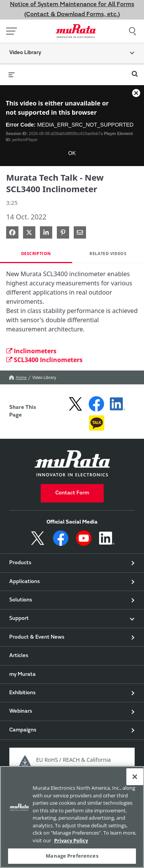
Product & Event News (37, 637)
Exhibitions (22, 693)
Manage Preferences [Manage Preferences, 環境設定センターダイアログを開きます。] (72, 856)
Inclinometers (31, 351)
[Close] (135, 777)
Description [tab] (36, 253)
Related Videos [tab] (108, 253)
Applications (25, 582)
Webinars (21, 712)
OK (72, 153)
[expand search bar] (135, 71)
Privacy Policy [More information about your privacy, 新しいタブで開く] (71, 840)
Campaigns (23, 730)
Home (18, 377)
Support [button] (19, 619)
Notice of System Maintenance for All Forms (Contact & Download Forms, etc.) (72, 10)
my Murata (22, 675)
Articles (19, 656)
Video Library (44, 377)
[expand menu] (12, 74)
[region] (72, 817)
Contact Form (72, 493)
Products (20, 563)
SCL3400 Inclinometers (44, 360)
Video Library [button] (25, 53)
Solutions (21, 600)
